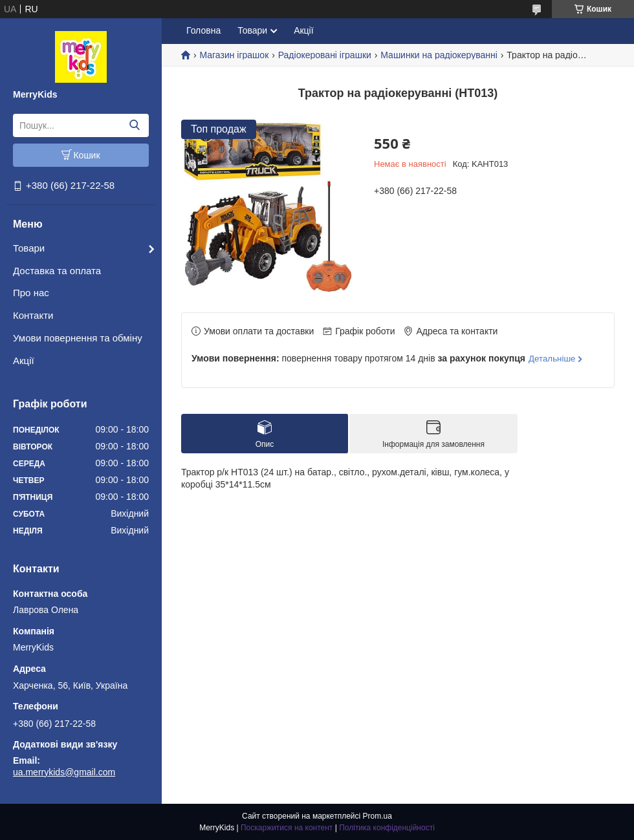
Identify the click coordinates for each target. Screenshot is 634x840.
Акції (24, 361)
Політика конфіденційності (387, 828)
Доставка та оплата (57, 271)
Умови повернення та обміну (78, 338)
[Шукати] (134, 125)
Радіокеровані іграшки (325, 55)
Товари (29, 248)
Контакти (33, 315)
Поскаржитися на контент (287, 828)
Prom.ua (377, 816)
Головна (203, 30)
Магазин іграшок (234, 55)
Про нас (31, 293)
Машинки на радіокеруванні (439, 55)
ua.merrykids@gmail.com (64, 772)
